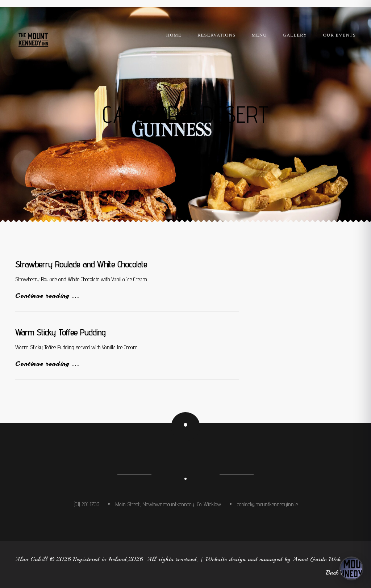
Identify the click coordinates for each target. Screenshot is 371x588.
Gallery (295, 35)
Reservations (216, 35)
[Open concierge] (351, 568)
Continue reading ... (47, 296)
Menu (259, 35)
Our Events (339, 35)
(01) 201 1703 (86, 504)
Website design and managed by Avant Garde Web (273, 559)
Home (174, 35)
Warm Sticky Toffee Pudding (60, 332)
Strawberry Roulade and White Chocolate (81, 264)
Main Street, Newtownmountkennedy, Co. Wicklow (168, 504)
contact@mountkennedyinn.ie (267, 504)
